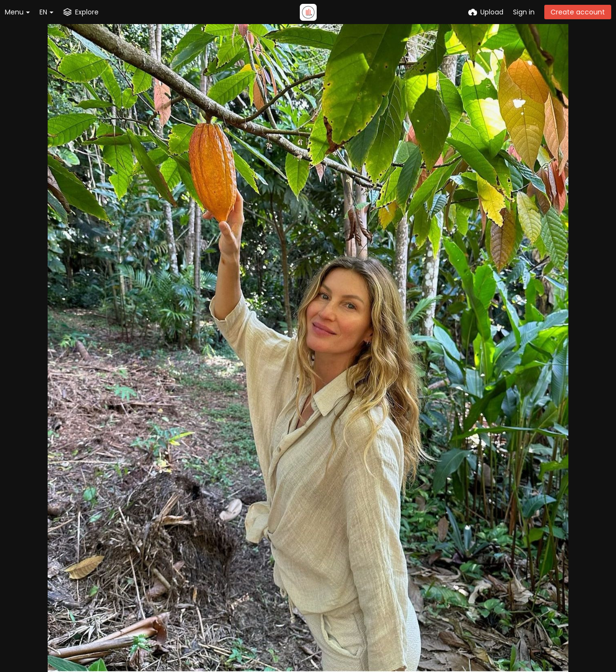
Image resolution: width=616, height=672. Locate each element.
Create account (578, 12)
